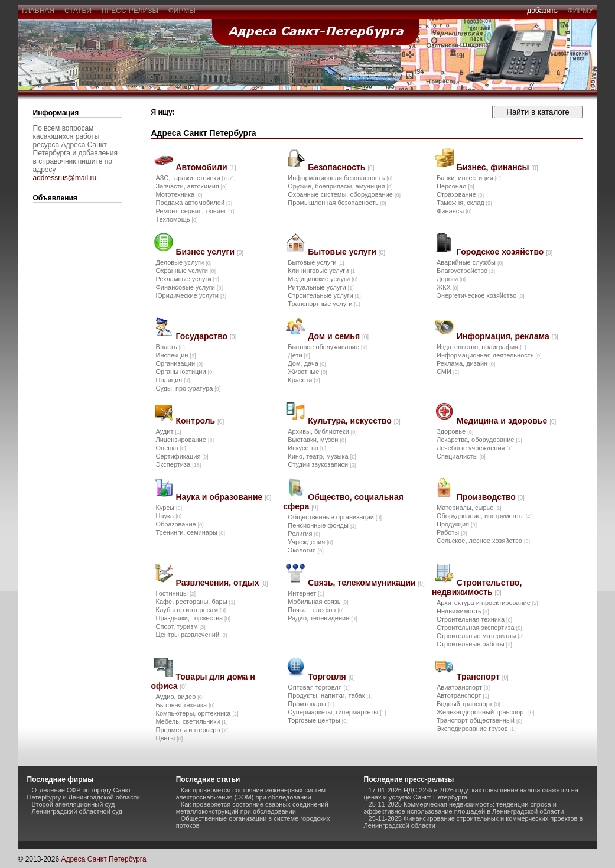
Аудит (169, 431)
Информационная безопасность (340, 178)
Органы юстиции (185, 372)
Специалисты (461, 456)
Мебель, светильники (192, 721)
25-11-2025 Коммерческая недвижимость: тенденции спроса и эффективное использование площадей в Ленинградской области (464, 808)
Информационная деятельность (489, 355)
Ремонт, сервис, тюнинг (195, 211)
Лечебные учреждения (475, 448)
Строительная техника (474, 619)
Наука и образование (224, 497)
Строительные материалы (480, 636)
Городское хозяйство (505, 252)
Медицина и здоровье (506, 421)
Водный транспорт (468, 704)
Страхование (460, 194)
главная (38, 11)
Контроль (200, 421)
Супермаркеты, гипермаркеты (337, 712)
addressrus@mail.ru (65, 178)
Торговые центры (318, 720)
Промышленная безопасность (337, 203)
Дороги (451, 279)
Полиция (173, 380)
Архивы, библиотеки (322, 431)
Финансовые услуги (189, 287)
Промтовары (311, 704)
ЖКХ (448, 287)
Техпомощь (177, 219)
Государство (206, 336)
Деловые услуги (184, 262)
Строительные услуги (324, 295)
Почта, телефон (315, 610)
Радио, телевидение (322, 618)
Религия (304, 534)
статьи (78, 11)
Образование (180, 524)
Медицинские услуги (323, 279)
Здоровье (455, 431)
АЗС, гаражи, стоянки (195, 178)
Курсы (169, 508)
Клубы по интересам (191, 610)
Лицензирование (185, 440)
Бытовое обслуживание (327, 347)
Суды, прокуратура (188, 388)
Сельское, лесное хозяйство (483, 541)
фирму (580, 11)
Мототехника (179, 194)
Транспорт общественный (479, 720)
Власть (170, 347)
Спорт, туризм (181, 626)
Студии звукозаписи (322, 464)
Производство (491, 497)
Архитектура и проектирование (487, 603)
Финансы (454, 211)
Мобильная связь (318, 602)
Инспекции (176, 355)
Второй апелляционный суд (74, 804)
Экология (306, 550)
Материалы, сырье (469, 508)
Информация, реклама (507, 336)
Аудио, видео (180, 697)
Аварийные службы (470, 262)
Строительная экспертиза (479, 628)
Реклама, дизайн (466, 363)
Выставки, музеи (317, 440)
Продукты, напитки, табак (330, 695)
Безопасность (341, 167)
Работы (452, 532)
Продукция (457, 524)
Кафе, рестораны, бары (196, 602)
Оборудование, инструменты (484, 516)
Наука (169, 516)
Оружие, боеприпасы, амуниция (340, 186)
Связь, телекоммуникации (366, 583)
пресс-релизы (130, 11)
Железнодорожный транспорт (485, 712)
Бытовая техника (186, 705)
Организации (180, 363)
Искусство (307, 448)
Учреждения (310, 542)
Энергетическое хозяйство (480, 295)
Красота (304, 380)
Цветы (170, 738)
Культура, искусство (354, 421)
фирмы (182, 11)
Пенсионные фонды (322, 525)
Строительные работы (474, 644)
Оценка (171, 448)
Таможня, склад (464, 203)
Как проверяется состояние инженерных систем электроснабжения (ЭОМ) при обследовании (251, 794)
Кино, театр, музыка (322, 456)
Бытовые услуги (346, 252)
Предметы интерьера (192, 730)
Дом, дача (307, 363)
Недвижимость (463, 611)
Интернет (306, 593)
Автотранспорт (463, 695)
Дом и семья (338, 336)
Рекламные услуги (188, 279)
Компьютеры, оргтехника (197, 713)
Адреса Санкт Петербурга (103, 859)
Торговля (331, 677)
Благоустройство (466, 271)
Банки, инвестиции (469, 178)
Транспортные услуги (324, 304)
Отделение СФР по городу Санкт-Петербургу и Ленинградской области (84, 794)
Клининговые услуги (322, 271)
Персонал (455, 186)
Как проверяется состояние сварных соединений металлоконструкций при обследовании (252, 808)
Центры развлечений (192, 635)
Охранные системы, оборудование (344, 194)
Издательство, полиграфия (481, 347)
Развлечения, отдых (222, 583)
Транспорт (483, 677)
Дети (299, 355)
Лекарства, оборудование (479, 440)
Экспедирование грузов (476, 729)
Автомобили (206, 167)
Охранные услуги (186, 271)
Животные (307, 372)
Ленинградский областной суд (77, 811)
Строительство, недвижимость (477, 587)
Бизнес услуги (210, 252)
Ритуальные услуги (320, 287)
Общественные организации (335, 517)
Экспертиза (179, 464)
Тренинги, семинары (191, 532)
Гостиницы (176, 593)
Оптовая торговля (318, 687)
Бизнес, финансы (497, 167)
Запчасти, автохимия (191, 186)
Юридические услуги (191, 295)
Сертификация (182, 456)
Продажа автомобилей (194, 203)
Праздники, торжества (193, 618)
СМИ (448, 372)
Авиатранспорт (463, 687)
